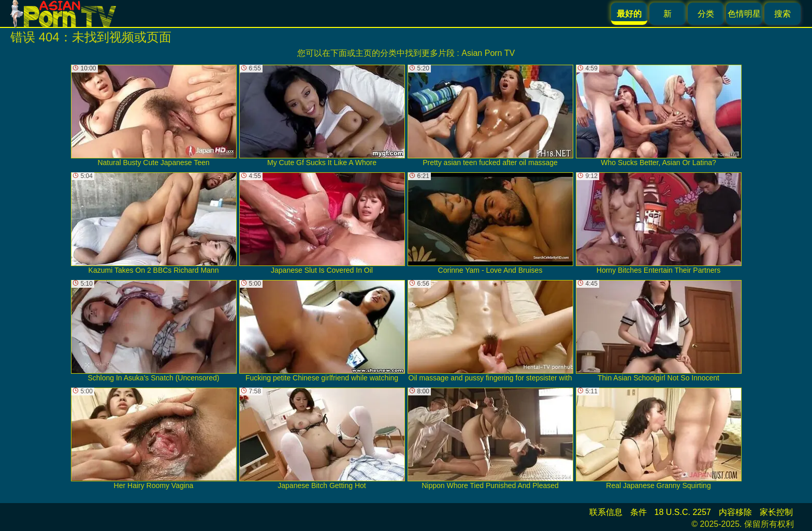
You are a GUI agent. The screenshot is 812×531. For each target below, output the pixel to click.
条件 (639, 512)
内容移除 (735, 512)
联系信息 (606, 512)
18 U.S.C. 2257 (683, 512)
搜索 (782, 14)
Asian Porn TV (488, 53)
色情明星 (744, 14)
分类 (706, 14)
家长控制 (776, 512)
